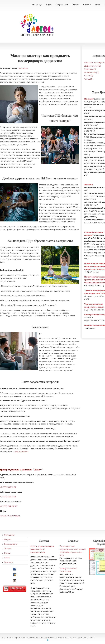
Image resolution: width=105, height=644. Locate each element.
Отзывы (76, 4)
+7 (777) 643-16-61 (8, 487)
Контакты (9, 562)
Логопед (88, 185)
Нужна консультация (10, 516)
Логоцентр (37, 4)
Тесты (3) (88, 79)
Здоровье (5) (90, 69)
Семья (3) (89, 76)
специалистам (21, 452)
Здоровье (23, 68)
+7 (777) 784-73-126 (9, 506)
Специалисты (62, 4)
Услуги (49, 4)
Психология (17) (92, 72)
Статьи (87, 4)
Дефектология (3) (93, 66)
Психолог (89, 99)
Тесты (98, 4)
